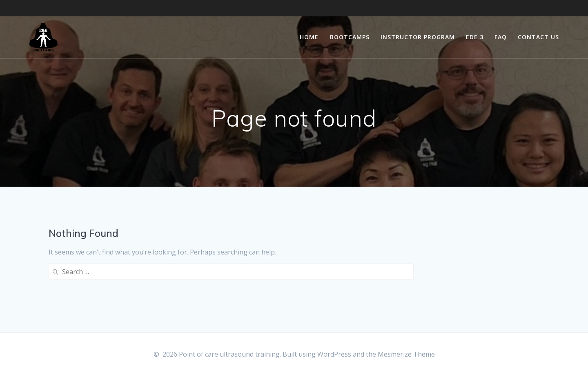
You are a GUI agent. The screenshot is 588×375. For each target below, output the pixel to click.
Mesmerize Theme (406, 354)
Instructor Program (418, 37)
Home (309, 37)
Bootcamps (350, 37)
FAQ (501, 37)
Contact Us (538, 37)
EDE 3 (475, 37)
